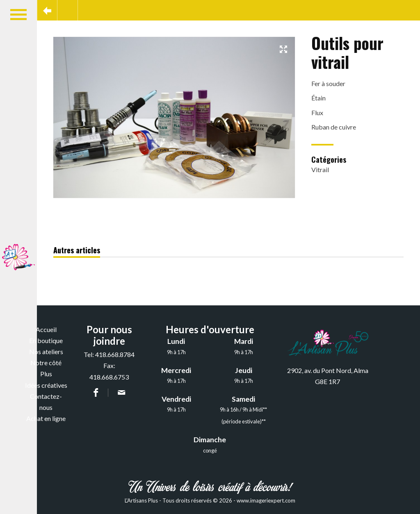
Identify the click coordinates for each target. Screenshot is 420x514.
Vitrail (320, 169)
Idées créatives (46, 385)
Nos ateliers (46, 351)
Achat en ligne (46, 418)
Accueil (46, 329)
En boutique (46, 340)
